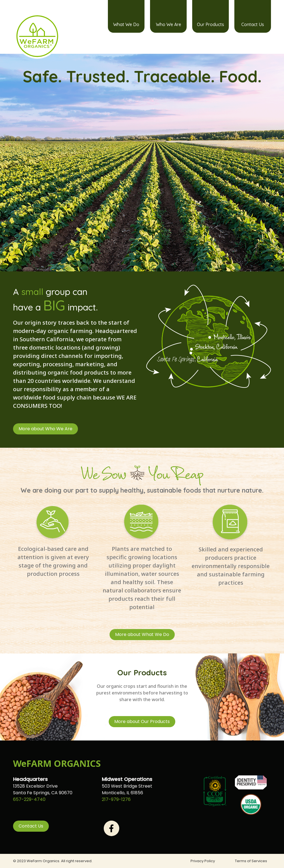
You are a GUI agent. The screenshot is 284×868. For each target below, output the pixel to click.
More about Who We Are (45, 429)
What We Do (126, 24)
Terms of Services (251, 861)
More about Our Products (142, 721)
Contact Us (253, 24)
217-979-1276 (116, 799)
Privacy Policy (203, 861)
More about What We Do (142, 634)
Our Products (211, 24)
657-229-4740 (29, 799)
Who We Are (168, 24)
